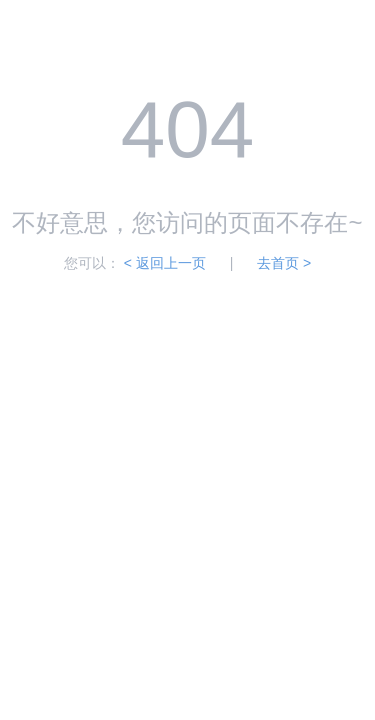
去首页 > (284, 263)
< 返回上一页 (165, 263)
